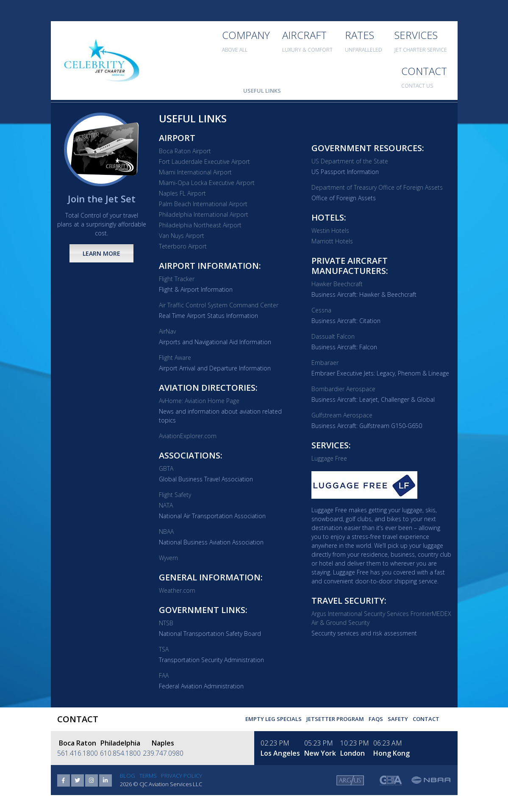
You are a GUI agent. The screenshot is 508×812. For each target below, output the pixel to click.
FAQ (181, 91)
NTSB (166, 623)
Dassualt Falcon (333, 336)
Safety (398, 719)
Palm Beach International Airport (203, 204)
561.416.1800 (78, 753)
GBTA (166, 468)
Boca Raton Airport (185, 151)
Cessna (321, 310)
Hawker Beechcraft (337, 284)
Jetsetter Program (335, 719)
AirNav (167, 331)
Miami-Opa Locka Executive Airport (207, 183)
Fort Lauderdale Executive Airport (204, 162)
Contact (426, 719)
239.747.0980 (163, 753)
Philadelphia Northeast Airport (200, 225)
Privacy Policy (182, 776)
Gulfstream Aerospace (342, 415)
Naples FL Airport (182, 193)
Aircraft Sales (311, 91)
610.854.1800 (120, 753)
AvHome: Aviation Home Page (199, 401)
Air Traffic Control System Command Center (219, 305)
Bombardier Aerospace (343, 389)
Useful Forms (215, 91)
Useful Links (262, 91)
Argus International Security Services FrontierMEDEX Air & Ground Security (381, 618)
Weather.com (177, 590)
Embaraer (325, 363)
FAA (164, 675)
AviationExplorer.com (188, 436)
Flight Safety (175, 495)
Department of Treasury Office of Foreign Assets (377, 187)
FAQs (376, 719)
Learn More (101, 253)
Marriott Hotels (332, 241)
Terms (148, 776)
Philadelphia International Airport (204, 214)
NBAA (166, 532)
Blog (128, 776)
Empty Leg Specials (273, 719)
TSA (164, 649)
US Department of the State (350, 161)
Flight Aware (175, 358)
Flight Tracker (177, 279)
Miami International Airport (195, 172)
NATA (166, 505)
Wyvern (168, 558)
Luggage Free (329, 458)
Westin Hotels (330, 231)
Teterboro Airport (183, 246)
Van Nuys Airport (182, 236)
